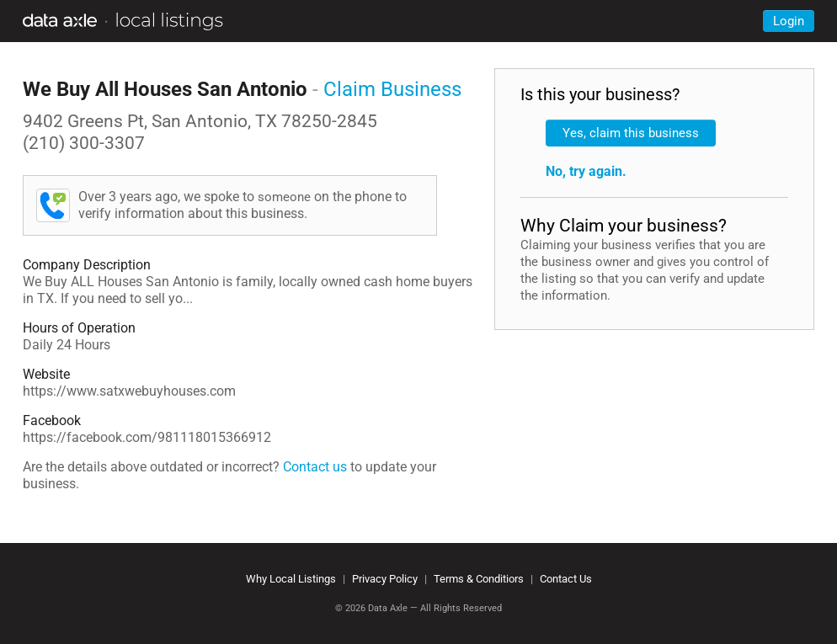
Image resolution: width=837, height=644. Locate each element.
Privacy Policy (385, 579)
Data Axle (388, 608)
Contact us (315, 467)
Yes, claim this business (631, 133)
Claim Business (392, 89)
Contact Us (566, 579)
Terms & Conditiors (479, 579)
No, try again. (586, 171)
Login (789, 21)
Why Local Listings (291, 579)
